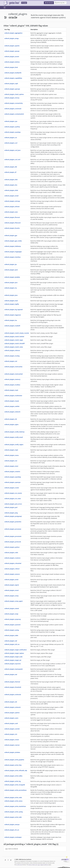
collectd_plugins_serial (11, 580)
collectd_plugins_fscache (12, 228)
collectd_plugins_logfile (12, 304)
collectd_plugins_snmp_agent (13, 601)
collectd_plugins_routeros (12, 558)
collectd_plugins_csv (11, 138)
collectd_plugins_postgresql (13, 516)
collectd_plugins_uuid (11, 723)
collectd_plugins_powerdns (13, 522)
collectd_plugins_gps (11, 235)
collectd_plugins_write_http (13, 765)
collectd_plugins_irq (11, 288)
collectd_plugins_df (10, 172)
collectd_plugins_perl (11, 507)
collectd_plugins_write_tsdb (13, 817)
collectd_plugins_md (11, 361)
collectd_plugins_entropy (12, 201)
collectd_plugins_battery (12, 62)
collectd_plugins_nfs (11, 419)
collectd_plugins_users (11, 718)
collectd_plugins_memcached (13, 374)
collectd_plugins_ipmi (11, 270)
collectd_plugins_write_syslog (14, 812)
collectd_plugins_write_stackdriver (15, 806)
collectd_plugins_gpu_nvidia (13, 241)
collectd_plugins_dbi (11, 167)
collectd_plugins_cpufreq (12, 127)
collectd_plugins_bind (11, 67)
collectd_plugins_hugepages (13, 252)
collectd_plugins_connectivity (14, 103)
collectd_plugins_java (11, 295)
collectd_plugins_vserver (12, 745)
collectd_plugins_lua (11, 320)
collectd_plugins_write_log (13, 781)
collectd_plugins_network (12, 412)
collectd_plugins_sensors (12, 574)
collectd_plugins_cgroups (12, 89)
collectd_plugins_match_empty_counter (17, 333)
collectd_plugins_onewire (12, 472)
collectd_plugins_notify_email (14, 437)
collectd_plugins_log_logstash (14, 310)
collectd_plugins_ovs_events (13, 493)
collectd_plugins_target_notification (16, 650)
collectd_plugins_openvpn (12, 482)
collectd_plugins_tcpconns (13, 664)
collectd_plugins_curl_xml (12, 159)
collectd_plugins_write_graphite (14, 760)
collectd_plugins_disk (11, 180)
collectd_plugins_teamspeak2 (14, 669)
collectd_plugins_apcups (12, 51)
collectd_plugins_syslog (12, 630)
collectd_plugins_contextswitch (14, 114)
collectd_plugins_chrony (12, 98)
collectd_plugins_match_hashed (14, 337)
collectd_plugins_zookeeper (13, 837)
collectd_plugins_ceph (11, 84)
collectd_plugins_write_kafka (13, 776)
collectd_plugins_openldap (13, 477)
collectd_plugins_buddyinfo (13, 73)
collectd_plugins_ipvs (11, 283)
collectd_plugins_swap (11, 614)
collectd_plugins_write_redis (13, 797)
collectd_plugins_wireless (12, 752)
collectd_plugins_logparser (13, 315)
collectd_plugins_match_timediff (14, 343)
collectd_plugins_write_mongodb (15, 785)
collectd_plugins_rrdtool (12, 569)
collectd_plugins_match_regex (14, 340)
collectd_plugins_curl (11, 143)
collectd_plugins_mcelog (12, 356)
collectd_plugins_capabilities (13, 78)
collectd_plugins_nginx (11, 424)
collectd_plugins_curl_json (12, 150)
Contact (64, 859)
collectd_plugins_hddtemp (13, 246)
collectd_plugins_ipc (11, 264)
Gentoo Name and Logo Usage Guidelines (38, 865)
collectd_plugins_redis (11, 553)
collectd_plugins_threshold (13, 687)
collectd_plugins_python (12, 547)
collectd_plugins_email (11, 196)
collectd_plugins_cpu (11, 121)
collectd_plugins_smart (12, 590)
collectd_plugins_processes (13, 529)
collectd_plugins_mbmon (12, 350)
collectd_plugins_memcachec (13, 367)
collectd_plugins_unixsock (12, 707)
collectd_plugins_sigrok (12, 585)
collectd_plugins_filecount (12, 223)
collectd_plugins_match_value (14, 347)
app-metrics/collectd (12, 849)
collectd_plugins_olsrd (11, 466)
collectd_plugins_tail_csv (12, 644)
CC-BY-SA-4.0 (19, 865)
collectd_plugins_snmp (11, 596)
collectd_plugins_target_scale (13, 657)
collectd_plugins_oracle (12, 488)
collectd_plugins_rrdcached (13, 563)
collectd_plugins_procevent (13, 536)
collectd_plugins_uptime (12, 713)
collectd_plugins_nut (11, 461)
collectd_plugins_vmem (12, 740)
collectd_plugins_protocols (13, 542)
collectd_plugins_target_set (13, 660)
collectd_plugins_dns (11, 185)
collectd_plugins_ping (11, 513)
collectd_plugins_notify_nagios (14, 445)
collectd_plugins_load (11, 301)
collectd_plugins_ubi (11, 702)
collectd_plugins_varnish (12, 729)
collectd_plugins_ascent (12, 57)
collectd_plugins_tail (11, 641)
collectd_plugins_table (11, 635)
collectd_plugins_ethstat (12, 207)
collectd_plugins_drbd (11, 190)
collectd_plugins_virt (11, 734)
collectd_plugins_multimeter (13, 396)
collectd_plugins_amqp (11, 38)
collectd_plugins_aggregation (13, 33)
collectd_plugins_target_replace (14, 653)
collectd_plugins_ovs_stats (13, 499)
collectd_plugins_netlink (12, 406)
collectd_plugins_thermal (12, 682)
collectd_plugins (18, 14)
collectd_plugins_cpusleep (12, 132)
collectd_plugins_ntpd (11, 450)
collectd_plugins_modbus (12, 385)
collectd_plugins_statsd (12, 608)
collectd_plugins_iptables (12, 277)
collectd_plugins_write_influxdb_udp (16, 770)
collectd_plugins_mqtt (11, 390)
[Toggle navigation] (5, 8)
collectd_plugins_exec (11, 212)
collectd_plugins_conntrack (13, 109)
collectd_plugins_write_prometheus (15, 790)
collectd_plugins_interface (12, 257)
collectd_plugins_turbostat (13, 695)
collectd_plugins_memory (12, 379)
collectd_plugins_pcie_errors (13, 504)
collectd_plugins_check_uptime (14, 94)
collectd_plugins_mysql (12, 401)
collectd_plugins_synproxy (13, 619)
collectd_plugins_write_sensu (13, 801)
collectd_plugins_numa (11, 455)
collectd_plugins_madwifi (12, 326)
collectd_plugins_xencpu (12, 824)
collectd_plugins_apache (12, 46)
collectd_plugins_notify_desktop (14, 432)
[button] (49, 3)
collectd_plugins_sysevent (12, 625)
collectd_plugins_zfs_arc (12, 830)
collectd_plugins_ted (11, 674)
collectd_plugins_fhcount (12, 217)
